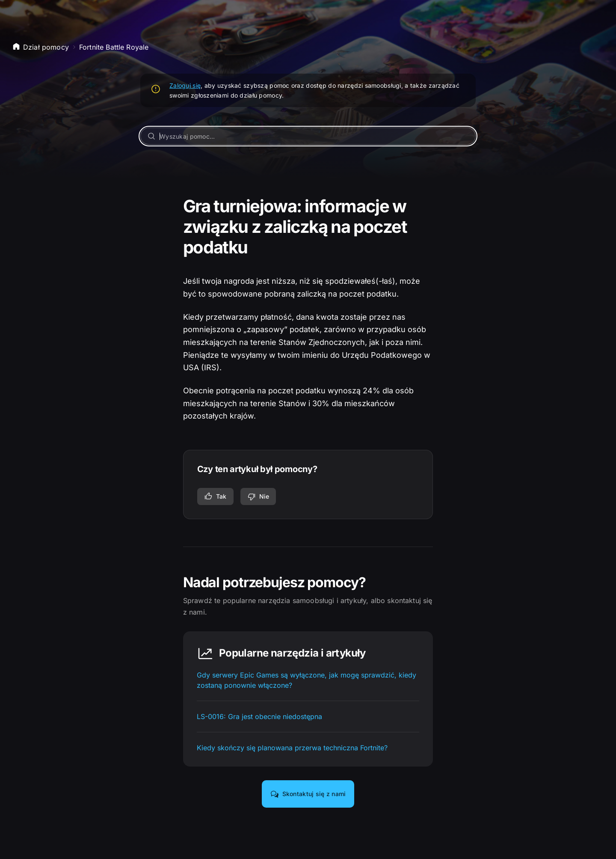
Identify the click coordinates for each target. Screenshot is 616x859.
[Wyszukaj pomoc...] (308, 136)
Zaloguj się (185, 85)
